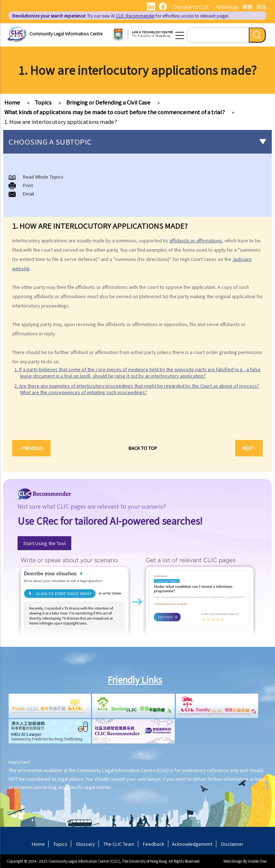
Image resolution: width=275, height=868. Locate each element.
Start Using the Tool (44, 543)
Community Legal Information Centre (66, 33)
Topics (43, 102)
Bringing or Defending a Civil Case (108, 102)
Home (12, 102)
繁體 (247, 7)
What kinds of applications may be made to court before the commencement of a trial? (115, 112)
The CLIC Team (119, 844)
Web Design (233, 861)
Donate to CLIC (192, 7)
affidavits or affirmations (196, 240)
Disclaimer (232, 844)
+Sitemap (227, 7)
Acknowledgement (192, 844)
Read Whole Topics (43, 177)
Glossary (85, 844)
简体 (261, 7)
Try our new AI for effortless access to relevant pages (120, 16)
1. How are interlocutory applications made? (61, 122)
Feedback (154, 844)
